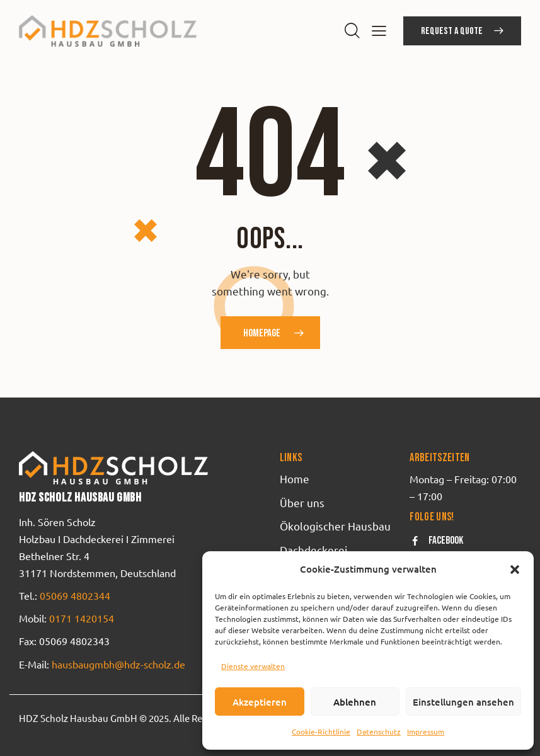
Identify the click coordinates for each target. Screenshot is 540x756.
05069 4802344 (75, 595)
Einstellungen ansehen (463, 702)
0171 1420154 (82, 618)
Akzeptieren (260, 702)
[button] (515, 570)
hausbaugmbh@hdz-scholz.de (117, 664)
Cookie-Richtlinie (321, 731)
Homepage (262, 333)
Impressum (426, 731)
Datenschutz (379, 731)
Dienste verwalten (253, 666)
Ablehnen (355, 702)
